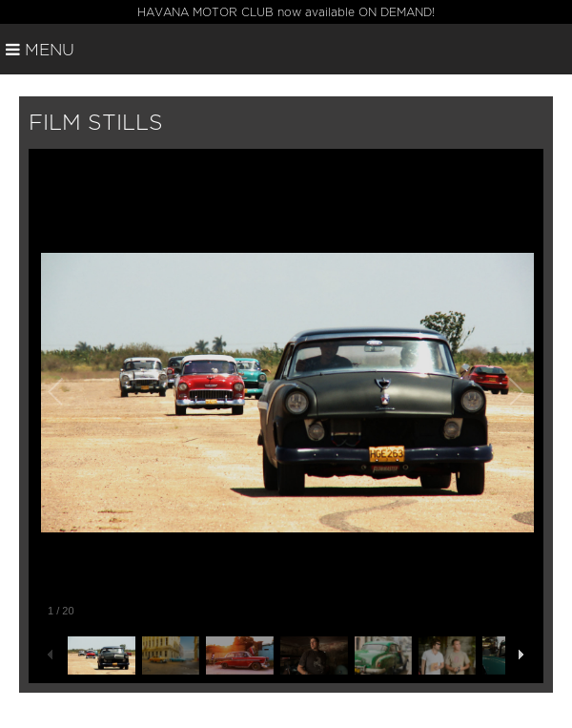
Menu (40, 50)
